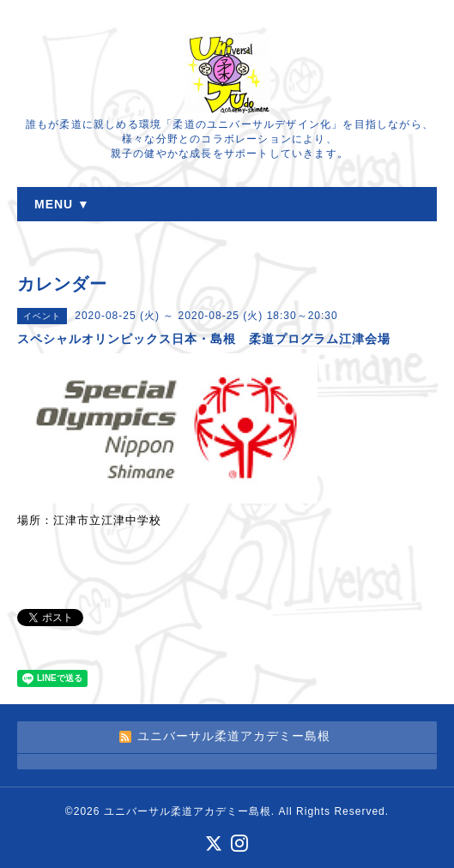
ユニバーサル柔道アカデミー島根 (188, 811)
